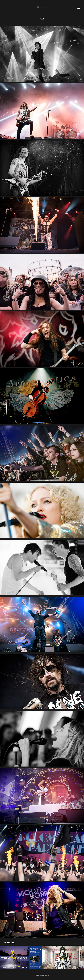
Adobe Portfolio (45, 975)
